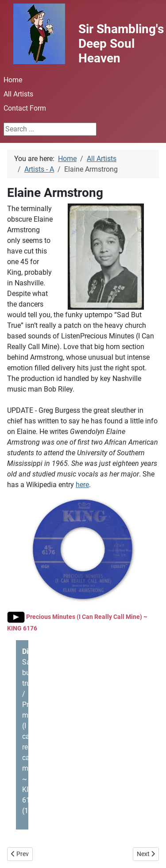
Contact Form (25, 108)
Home (13, 80)
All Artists (18, 94)
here (82, 485)
